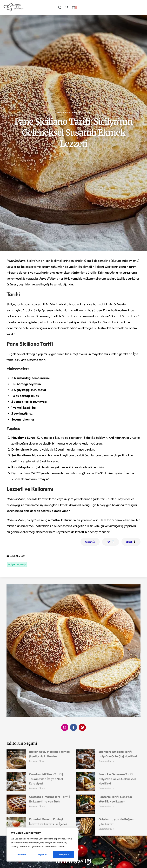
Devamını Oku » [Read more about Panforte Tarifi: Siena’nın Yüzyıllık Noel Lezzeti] (106, 806)
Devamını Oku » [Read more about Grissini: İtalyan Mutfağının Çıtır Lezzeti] (106, 829)
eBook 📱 (131, 542)
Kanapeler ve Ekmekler (69, 112)
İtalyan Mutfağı (17, 564)
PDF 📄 (111, 542)
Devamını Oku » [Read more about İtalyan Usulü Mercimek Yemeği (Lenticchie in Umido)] (37, 761)
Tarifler (86, 112)
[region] (42, 844)
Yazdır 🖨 (90, 542)
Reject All (42, 855)
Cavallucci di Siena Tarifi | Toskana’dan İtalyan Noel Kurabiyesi (46, 779)
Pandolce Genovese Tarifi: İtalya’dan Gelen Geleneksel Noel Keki (117, 779)
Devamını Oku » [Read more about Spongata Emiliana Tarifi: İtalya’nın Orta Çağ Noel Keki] (106, 761)
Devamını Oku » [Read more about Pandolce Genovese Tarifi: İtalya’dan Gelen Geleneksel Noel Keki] (106, 788)
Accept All (63, 855)
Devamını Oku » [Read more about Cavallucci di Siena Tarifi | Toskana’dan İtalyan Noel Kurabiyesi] (37, 788)
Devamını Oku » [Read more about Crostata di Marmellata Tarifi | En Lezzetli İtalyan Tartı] (37, 806)
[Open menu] (26, 7)
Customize (21, 855)
